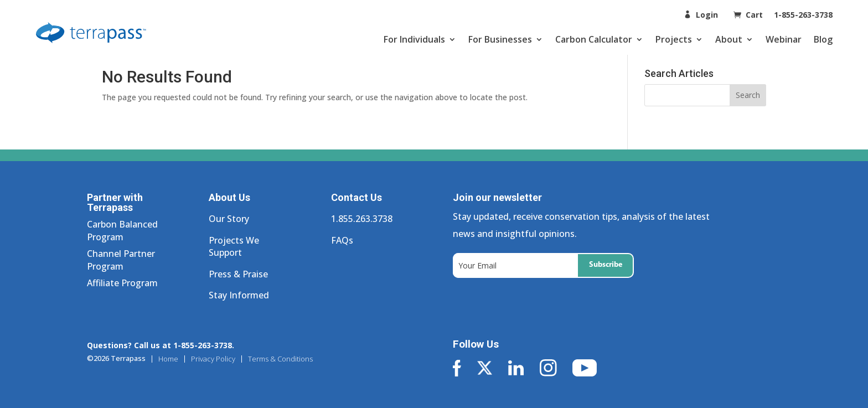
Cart (755, 15)
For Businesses (500, 39)
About (729, 39)
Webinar (784, 39)
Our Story (229, 219)
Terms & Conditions (280, 359)
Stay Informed (239, 295)
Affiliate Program (122, 283)
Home (168, 359)
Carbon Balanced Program (122, 230)
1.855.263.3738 (362, 219)
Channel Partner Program (121, 260)
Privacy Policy (213, 359)
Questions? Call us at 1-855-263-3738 (159, 345)
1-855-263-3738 (803, 15)
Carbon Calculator (594, 39)
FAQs (342, 240)
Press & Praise (238, 274)
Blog (823, 39)
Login (707, 15)
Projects (674, 39)
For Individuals (414, 39)
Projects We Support (234, 246)
